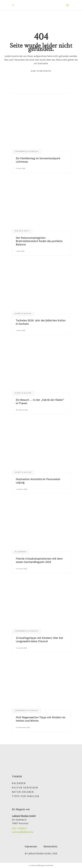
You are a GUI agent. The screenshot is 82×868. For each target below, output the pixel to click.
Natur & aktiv (22, 231)
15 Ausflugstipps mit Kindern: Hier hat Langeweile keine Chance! (39, 640)
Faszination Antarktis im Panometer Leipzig (38, 481)
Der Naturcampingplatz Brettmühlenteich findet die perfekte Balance (39, 241)
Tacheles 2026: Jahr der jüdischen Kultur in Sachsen (41, 322)
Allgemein (20, 552)
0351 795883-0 (19, 828)
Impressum (31, 846)
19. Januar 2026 (21, 569)
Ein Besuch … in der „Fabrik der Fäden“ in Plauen (40, 401)
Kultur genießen (25, 788)
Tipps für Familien (25, 796)
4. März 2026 (20, 330)
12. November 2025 (23, 727)
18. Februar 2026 (22, 410)
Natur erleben (23, 792)
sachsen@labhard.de (23, 832)
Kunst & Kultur (23, 314)
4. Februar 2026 (22, 489)
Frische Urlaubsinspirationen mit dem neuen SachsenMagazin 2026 (39, 560)
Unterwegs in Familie (27, 151)
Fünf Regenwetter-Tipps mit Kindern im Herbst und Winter (41, 719)
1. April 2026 (20, 251)
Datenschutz (50, 846)
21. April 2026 (21, 168)
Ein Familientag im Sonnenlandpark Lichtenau (38, 160)
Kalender (19, 783)
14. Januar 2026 (21, 648)
